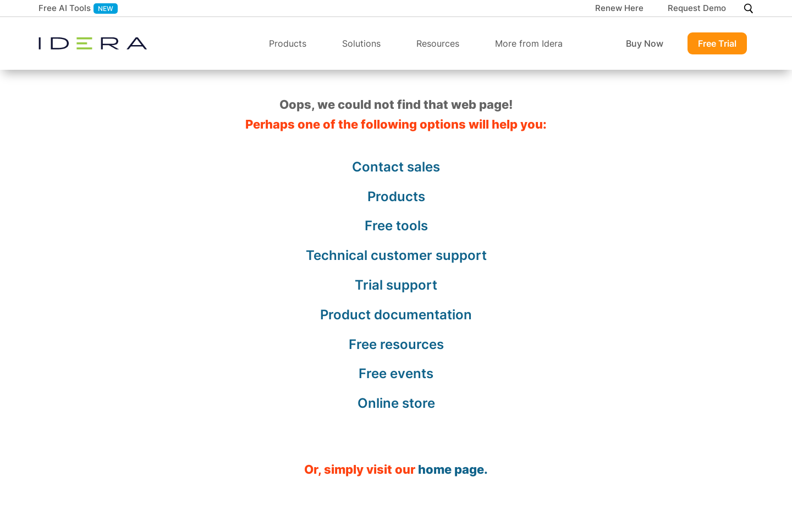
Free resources (396, 344)
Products (288, 43)
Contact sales (396, 167)
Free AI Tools (65, 8)
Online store (396, 403)
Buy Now (645, 43)
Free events (396, 373)
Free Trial (717, 43)
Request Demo (697, 9)
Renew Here (619, 9)
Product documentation (396, 315)
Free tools (396, 226)
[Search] (748, 9)
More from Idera (529, 43)
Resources (438, 43)
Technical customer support (396, 255)
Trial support (396, 285)
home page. (453, 469)
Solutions (361, 43)
